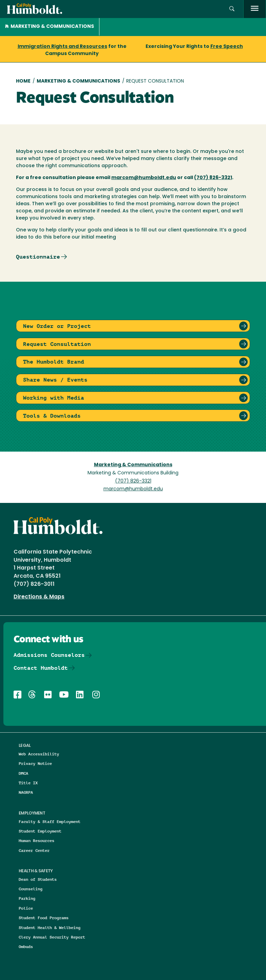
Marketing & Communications (50, 27)
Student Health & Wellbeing (50, 927)
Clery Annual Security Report (52, 937)
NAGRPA (26, 792)
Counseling (31, 889)
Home (23, 81)
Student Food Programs (44, 918)
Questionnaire (38, 257)
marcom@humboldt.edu (133, 489)
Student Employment (40, 831)
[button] (232, 9)
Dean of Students (38, 879)
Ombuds (26, 947)
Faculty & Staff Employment (50, 821)
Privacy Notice (35, 763)
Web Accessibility (39, 754)
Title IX (28, 783)
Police (26, 908)
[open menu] (255, 9)
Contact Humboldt (41, 668)
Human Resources (36, 841)
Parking (27, 898)
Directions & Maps (39, 597)
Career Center (34, 850)
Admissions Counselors (49, 655)
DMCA (23, 773)
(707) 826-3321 (133, 481)
